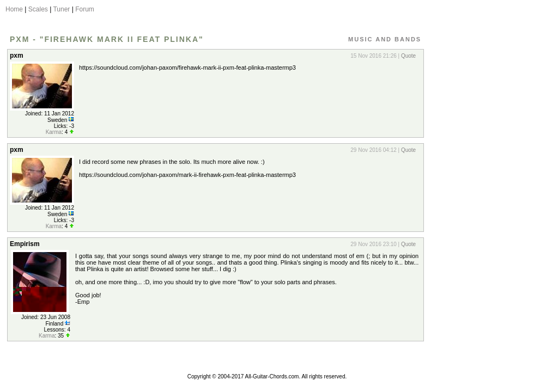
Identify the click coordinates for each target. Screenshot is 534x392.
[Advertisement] (476, 209)
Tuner (61, 9)
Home (14, 9)
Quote (408, 56)
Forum (85, 9)
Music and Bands (385, 39)
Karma (54, 132)
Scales (38, 9)
